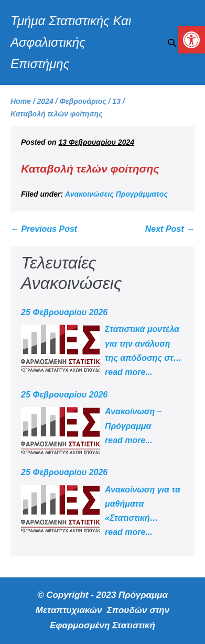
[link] (191, 40)
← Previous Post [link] (44, 229)
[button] (172, 43)
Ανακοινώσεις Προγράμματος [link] (116, 194)
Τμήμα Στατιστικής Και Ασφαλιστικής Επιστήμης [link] (71, 42)
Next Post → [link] (170, 229)
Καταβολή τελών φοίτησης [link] (90, 169)
